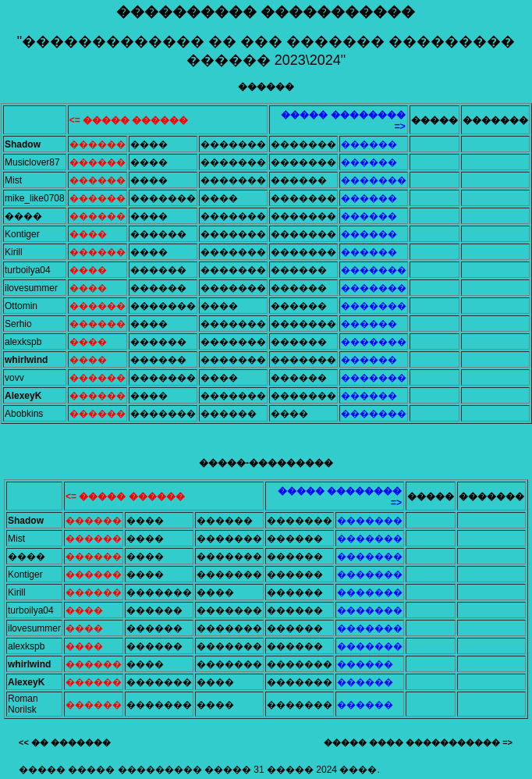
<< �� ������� (65, 742)
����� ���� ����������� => (418, 742)
